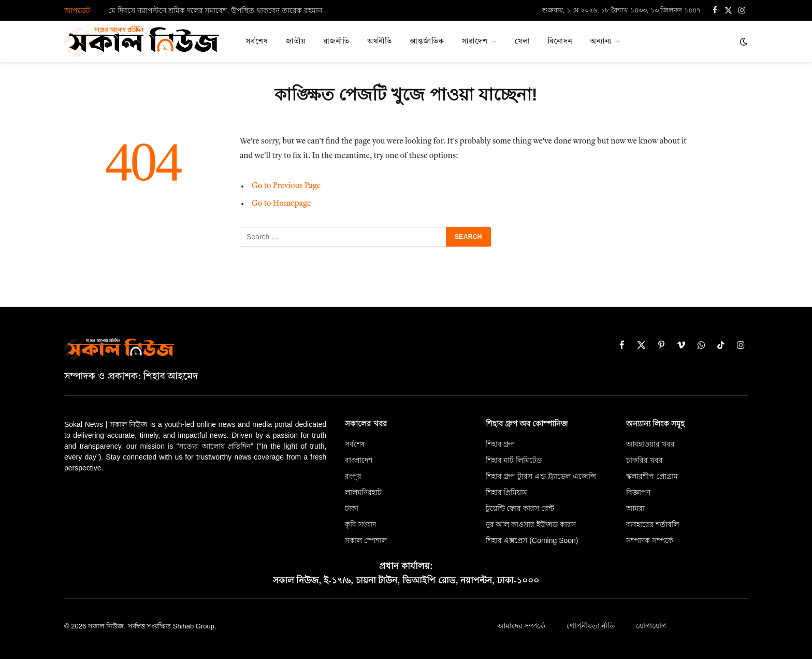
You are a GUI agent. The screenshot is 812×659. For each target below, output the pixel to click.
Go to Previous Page (286, 186)
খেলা (522, 41)
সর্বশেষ (257, 41)
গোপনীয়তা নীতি (591, 626)
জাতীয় (296, 41)
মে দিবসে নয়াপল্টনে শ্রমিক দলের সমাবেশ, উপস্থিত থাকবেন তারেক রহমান (215, 10)
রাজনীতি (336, 41)
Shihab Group (194, 626)
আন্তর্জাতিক (427, 41)
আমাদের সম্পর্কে (521, 626)
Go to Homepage (281, 204)
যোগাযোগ (651, 626)
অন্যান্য (601, 41)
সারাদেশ (475, 41)
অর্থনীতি (380, 41)
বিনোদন (560, 41)
